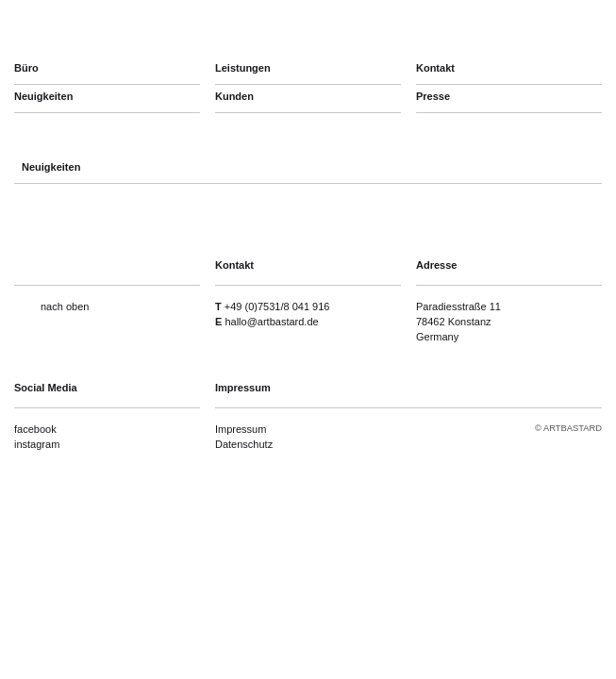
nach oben (65, 306)
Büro (26, 68)
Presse (433, 96)
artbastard (114, 28)
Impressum (241, 429)
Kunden (234, 96)
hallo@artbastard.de (271, 322)
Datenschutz (244, 444)
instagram (37, 444)
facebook (35, 429)
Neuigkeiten (43, 96)
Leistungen (243, 68)
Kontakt (435, 68)
